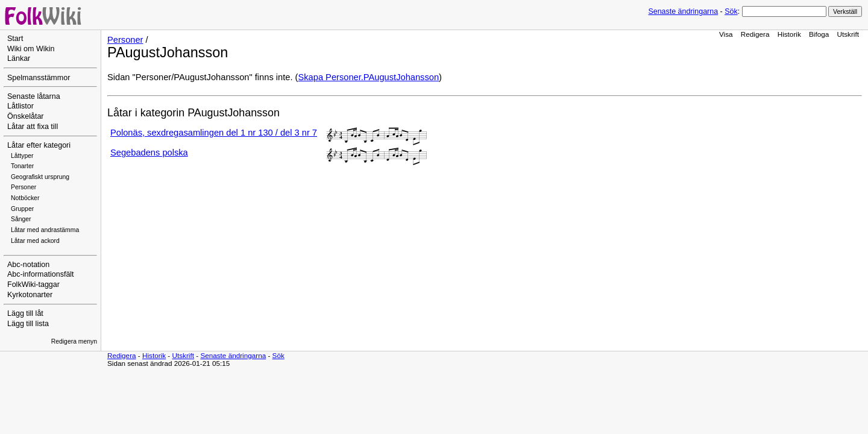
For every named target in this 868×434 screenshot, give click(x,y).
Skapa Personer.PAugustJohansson (368, 77)
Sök (731, 11)
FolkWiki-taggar (33, 285)
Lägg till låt (25, 313)
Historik (789, 34)
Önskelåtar (26, 116)
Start (15, 39)
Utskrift (848, 34)
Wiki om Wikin (31, 49)
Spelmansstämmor (39, 78)
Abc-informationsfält (41, 274)
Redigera (755, 34)
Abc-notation (28, 265)
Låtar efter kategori (39, 145)
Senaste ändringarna (683, 11)
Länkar (19, 58)
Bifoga (819, 34)
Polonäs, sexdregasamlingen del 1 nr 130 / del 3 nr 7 (214, 133)
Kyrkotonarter (30, 295)
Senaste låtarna (34, 96)
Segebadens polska (149, 153)
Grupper (22, 209)
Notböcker (25, 198)
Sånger (21, 219)
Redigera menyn (74, 341)
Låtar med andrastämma (45, 230)
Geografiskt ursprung (40, 177)
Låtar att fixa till (33, 127)
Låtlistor (20, 106)
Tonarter (22, 166)
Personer (24, 187)
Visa (726, 34)
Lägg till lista (28, 324)
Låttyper (22, 156)
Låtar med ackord (35, 241)
